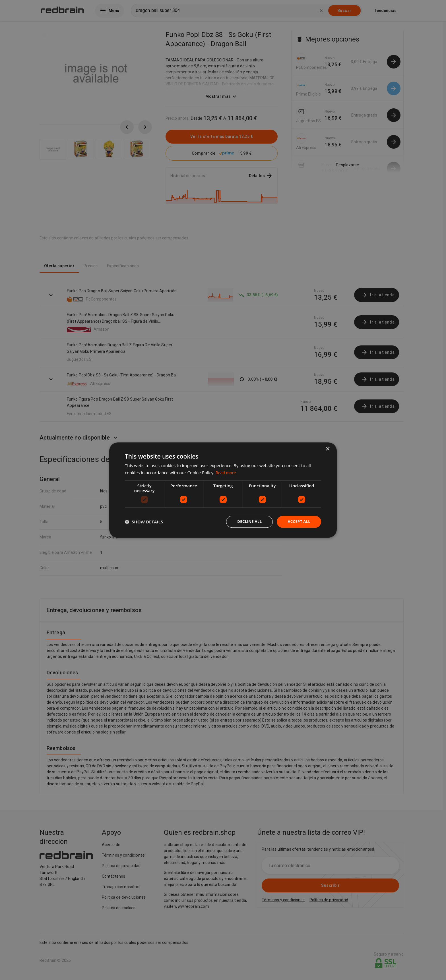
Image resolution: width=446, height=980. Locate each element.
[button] (144, 522)
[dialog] (223, 490)
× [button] (328, 448)
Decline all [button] (247, 522)
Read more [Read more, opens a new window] (227, 472)
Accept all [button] (298, 522)
